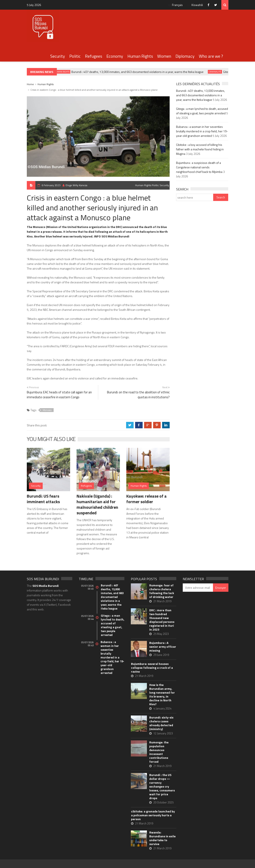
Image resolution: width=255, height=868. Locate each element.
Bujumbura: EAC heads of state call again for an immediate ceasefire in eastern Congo (59, 395)
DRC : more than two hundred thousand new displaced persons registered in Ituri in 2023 (162, 620)
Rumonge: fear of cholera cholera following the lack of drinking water (162, 591)
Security (58, 56)
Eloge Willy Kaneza (75, 185)
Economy (115, 56)
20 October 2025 (163, 802)
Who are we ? (211, 56)
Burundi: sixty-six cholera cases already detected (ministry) (161, 723)
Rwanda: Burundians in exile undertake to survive (162, 838)
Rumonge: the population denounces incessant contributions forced (159, 752)
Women (164, 56)
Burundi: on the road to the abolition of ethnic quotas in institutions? (138, 395)
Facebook (210, 5)
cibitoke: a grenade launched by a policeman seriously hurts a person (153, 815)
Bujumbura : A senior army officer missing (163, 647)
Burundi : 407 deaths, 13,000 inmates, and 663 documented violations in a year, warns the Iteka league (139, 72)
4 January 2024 (162, 708)
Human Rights (140, 56)
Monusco (47, 410)
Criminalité (217, 72)
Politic (75, 56)
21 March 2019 (162, 601)
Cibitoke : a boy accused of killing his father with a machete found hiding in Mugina (200, 149)
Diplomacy (185, 56)
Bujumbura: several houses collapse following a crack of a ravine (152, 668)
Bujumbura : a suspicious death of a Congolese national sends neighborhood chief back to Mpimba (199, 167)
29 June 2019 (161, 655)
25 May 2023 (161, 634)
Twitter (217, 5)
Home (30, 84)
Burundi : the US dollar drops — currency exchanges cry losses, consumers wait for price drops (162, 786)
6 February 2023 (51, 185)
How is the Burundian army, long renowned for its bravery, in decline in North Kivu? (162, 694)
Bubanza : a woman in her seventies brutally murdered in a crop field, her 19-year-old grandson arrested (202, 131)
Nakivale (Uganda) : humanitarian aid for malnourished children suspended (97, 504)
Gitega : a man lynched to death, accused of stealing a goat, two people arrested (202, 111)
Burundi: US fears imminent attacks (43, 499)
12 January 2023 (163, 733)
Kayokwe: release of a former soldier (146, 499)
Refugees (94, 56)
